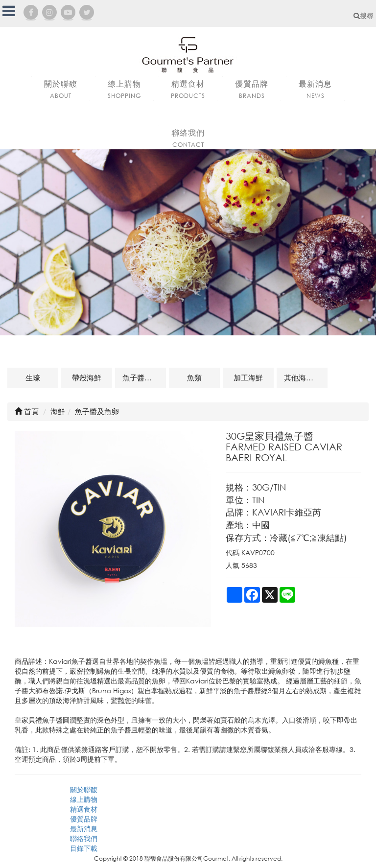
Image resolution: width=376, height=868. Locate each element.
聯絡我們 (84, 838)
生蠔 (33, 377)
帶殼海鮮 (87, 377)
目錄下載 (84, 848)
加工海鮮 (248, 377)
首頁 (27, 411)
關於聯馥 (84, 789)
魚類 (194, 377)
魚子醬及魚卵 (144, 377)
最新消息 (84, 829)
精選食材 (84, 809)
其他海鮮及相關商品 (306, 377)
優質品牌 (84, 819)
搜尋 (364, 15)
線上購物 (84, 799)
